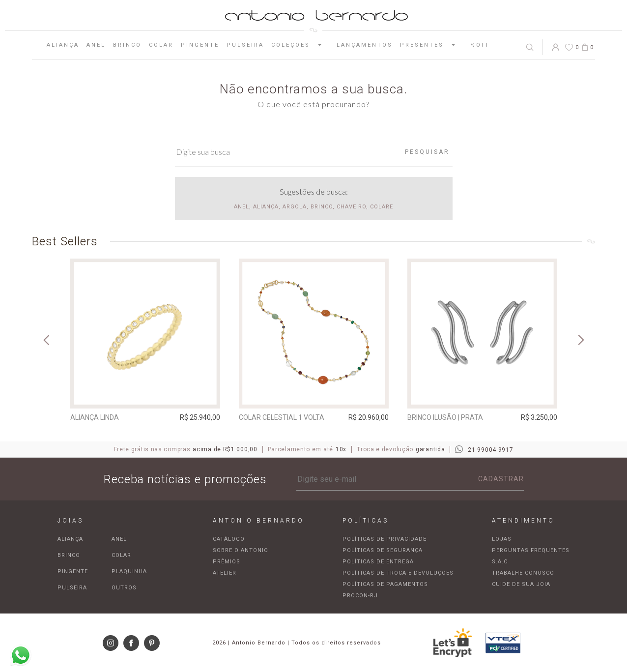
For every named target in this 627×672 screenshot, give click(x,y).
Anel (96, 45)
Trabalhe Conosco (523, 573)
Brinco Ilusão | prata (445, 417)
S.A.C (500, 562)
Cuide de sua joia (521, 584)
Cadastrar (501, 479)
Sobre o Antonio (241, 550)
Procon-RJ (360, 596)
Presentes (431, 45)
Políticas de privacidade (385, 539)
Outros (124, 588)
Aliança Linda (95, 417)
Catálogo (229, 539)
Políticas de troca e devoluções (398, 573)
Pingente (200, 45)
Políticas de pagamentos (385, 584)
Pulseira (245, 45)
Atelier (225, 573)
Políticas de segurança (383, 550)
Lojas (502, 539)
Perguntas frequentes (531, 550)
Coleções (300, 45)
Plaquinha (129, 571)
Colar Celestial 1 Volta (282, 417)
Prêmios (227, 562)
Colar (161, 45)
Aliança (63, 45)
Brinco (127, 45)
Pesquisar (427, 152)
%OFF (480, 45)
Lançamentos (365, 45)
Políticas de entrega (378, 562)
